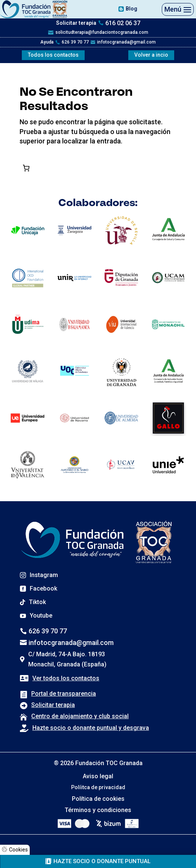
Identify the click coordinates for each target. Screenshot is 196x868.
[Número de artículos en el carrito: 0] (26, 168)
